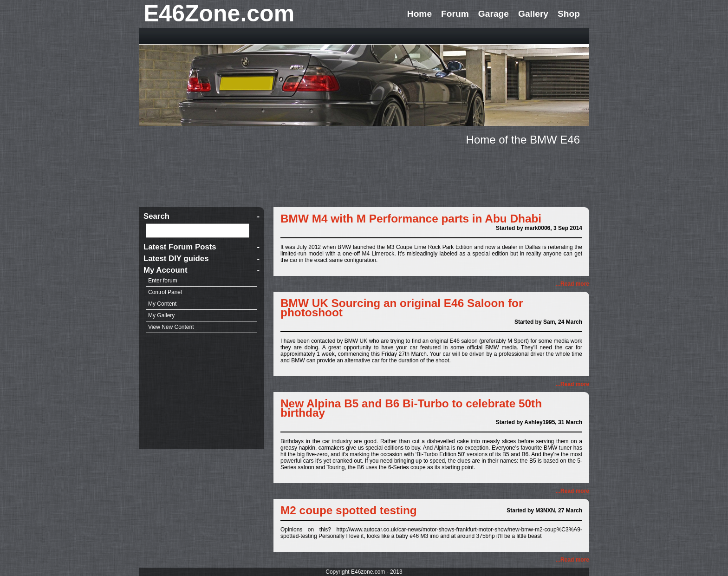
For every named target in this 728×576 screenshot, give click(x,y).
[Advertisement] (364, 175)
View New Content (171, 327)
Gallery (533, 14)
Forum (455, 14)
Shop (569, 14)
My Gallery (161, 315)
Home (419, 14)
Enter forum (163, 281)
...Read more (572, 284)
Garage (494, 14)
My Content (162, 304)
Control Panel (165, 292)
